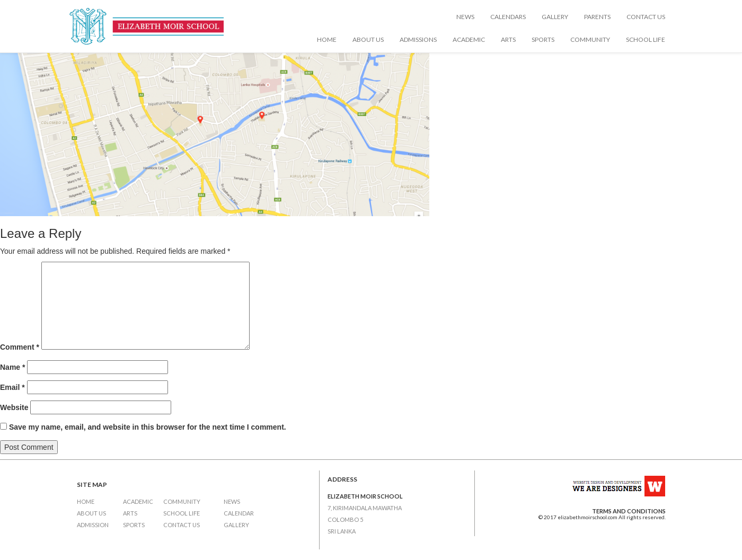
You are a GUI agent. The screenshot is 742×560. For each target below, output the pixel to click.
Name (12, 367)
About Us (368, 39)
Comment (20, 347)
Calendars (508, 17)
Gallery (555, 17)
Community (590, 39)
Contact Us (646, 17)
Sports (543, 39)
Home (327, 39)
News (465, 17)
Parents (597, 17)
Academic (469, 39)
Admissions (418, 39)
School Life (646, 39)
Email (12, 387)
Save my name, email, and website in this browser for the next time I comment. (148, 427)
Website (14, 407)
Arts (508, 39)
